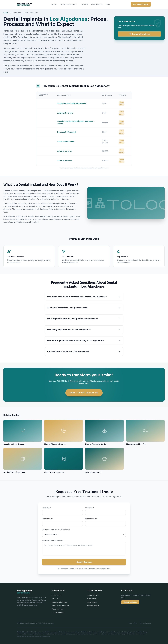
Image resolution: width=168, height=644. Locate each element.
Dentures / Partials (93, 606)
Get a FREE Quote (141, 4)
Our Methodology (58, 612)
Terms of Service (145, 623)
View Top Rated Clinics (84, 393)
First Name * (46, 508)
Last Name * (90, 508)
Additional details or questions (53, 541)
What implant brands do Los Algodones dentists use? (84, 319)
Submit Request (84, 562)
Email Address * (48, 519)
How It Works (97, 4)
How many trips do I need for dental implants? (84, 330)
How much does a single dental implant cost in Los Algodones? (84, 297)
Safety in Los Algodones (60, 606)
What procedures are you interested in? (56, 530)
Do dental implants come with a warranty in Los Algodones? (84, 341)
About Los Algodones (59, 602)
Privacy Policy (133, 623)
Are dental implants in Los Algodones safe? (84, 308)
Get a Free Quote (130, 602)
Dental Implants (92, 599)
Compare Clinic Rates (139, 34)
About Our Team (58, 609)
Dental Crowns (92, 602)
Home (54, 4)
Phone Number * (91, 519)
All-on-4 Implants (92, 595)
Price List (84, 4)
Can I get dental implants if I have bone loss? (84, 351)
